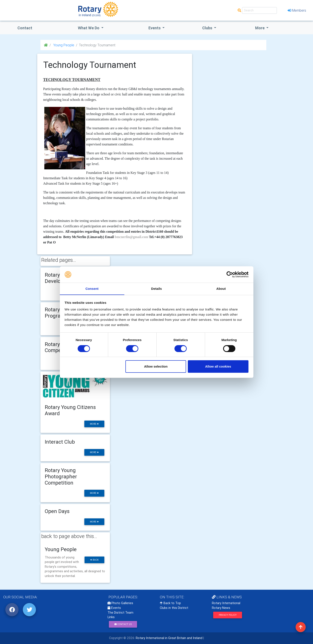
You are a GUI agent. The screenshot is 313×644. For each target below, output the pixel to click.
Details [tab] (157, 289)
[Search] (259, 10)
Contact (25, 28)
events (155, 28)
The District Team (120, 613)
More (260, 28)
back (94, 560)
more (94, 424)
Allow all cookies (218, 367)
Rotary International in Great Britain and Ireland (169, 638)
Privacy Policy (228, 615)
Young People (63, 45)
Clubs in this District (174, 608)
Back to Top (170, 603)
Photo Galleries (120, 603)
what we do (89, 28)
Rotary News (221, 608)
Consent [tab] (92, 289)
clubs (208, 28)
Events (114, 608)
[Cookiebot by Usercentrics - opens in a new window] (230, 274)
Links (111, 617)
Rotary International (226, 603)
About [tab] (221, 289)
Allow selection (156, 367)
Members (297, 10)
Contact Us (123, 624)
